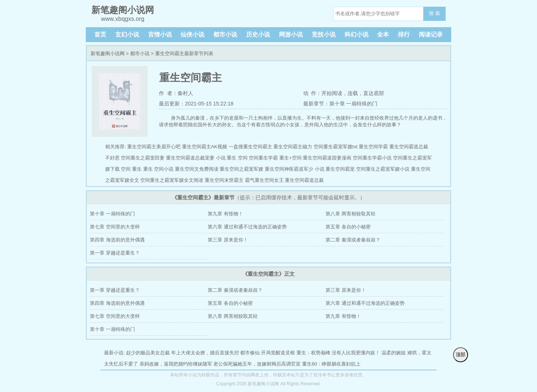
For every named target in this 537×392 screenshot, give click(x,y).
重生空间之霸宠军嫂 (241, 169)
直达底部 (374, 93)
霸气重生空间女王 (264, 180)
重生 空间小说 (158, 169)
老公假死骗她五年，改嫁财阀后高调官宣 (257, 364)
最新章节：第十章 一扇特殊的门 (340, 104)
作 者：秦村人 (176, 93)
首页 (100, 34)
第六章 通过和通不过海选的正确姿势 (247, 227)
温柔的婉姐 (394, 353)
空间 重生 (131, 169)
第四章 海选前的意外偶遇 (117, 240)
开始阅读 (332, 93)
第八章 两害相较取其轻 (351, 214)
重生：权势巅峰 (313, 353)
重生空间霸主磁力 (293, 147)
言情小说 (160, 34)
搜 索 (434, 13)
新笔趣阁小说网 (108, 53)
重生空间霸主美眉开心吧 (154, 147)
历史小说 (258, 34)
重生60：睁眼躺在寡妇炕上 (331, 364)
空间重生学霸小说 (372, 158)
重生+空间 (291, 158)
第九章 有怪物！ (225, 214)
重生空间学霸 (373, 147)
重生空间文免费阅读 (197, 169)
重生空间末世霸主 (224, 180)
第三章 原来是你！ (228, 240)
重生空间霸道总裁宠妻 (190, 158)
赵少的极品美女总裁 (148, 353)
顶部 (461, 355)
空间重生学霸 (263, 158)
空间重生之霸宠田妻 (143, 158)
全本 (383, 34)
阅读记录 (431, 34)
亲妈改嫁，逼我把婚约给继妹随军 (176, 364)
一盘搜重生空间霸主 (250, 147)
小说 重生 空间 (232, 158)
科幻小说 (357, 34)
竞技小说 (324, 34)
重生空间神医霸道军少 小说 (295, 169)
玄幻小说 (127, 34)
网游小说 (291, 34)
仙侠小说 (192, 34)
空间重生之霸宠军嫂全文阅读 (172, 180)
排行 (404, 34)
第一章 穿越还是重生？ (115, 253)
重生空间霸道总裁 (304, 180)
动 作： (313, 93)
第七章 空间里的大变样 (115, 227)
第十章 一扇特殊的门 (112, 214)
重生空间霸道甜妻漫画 (327, 158)
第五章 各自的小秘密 (348, 227)
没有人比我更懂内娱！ (356, 353)
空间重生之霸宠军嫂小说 (383, 169)
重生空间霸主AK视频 (205, 147)
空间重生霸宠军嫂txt (336, 147)
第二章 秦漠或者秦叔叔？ (353, 240)
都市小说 (225, 34)
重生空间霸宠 (340, 169)
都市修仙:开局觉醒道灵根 (268, 353)
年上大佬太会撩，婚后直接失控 (205, 353)
